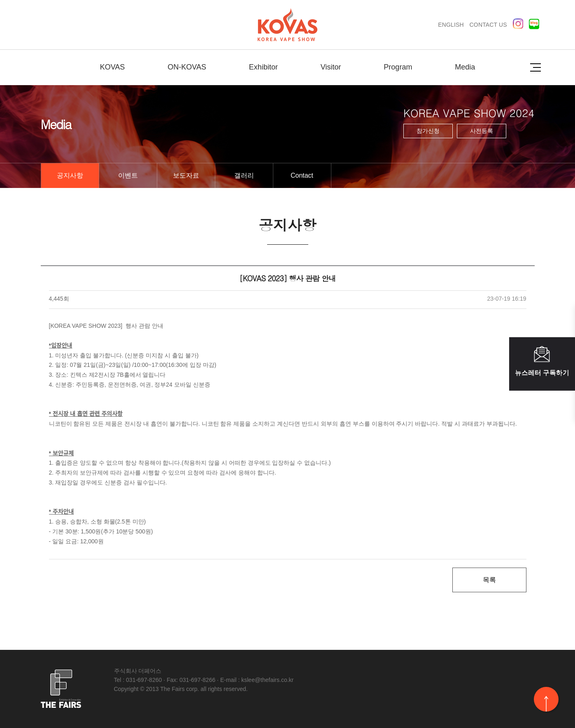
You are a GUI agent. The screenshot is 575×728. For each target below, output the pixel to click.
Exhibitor (263, 67)
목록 (489, 580)
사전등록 (482, 131)
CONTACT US (488, 25)
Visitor (331, 67)
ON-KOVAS (187, 67)
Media (465, 67)
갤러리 (244, 175)
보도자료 (186, 175)
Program (398, 67)
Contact (302, 175)
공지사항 (70, 175)
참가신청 (428, 131)
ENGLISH (451, 25)
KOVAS (113, 67)
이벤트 (128, 175)
